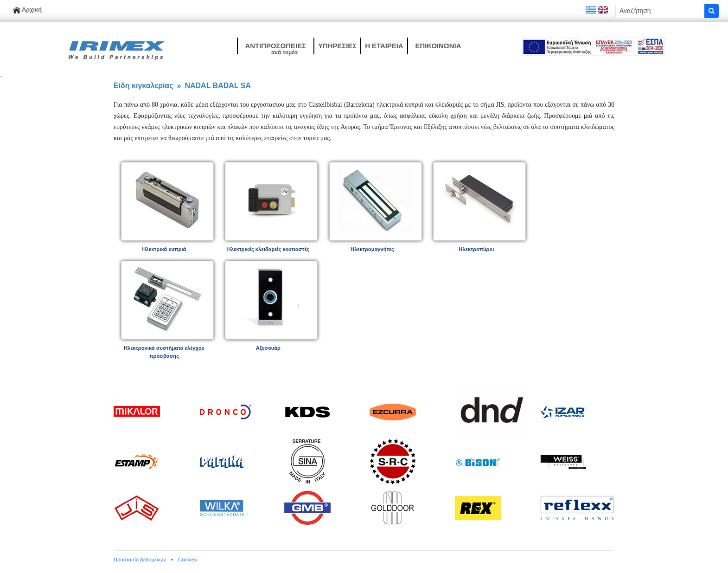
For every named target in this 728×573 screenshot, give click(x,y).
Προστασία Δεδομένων (140, 560)
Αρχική (27, 10)
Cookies (187, 560)
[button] (275, 46)
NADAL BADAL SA (218, 86)
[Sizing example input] (660, 11)
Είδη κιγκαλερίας (144, 86)
